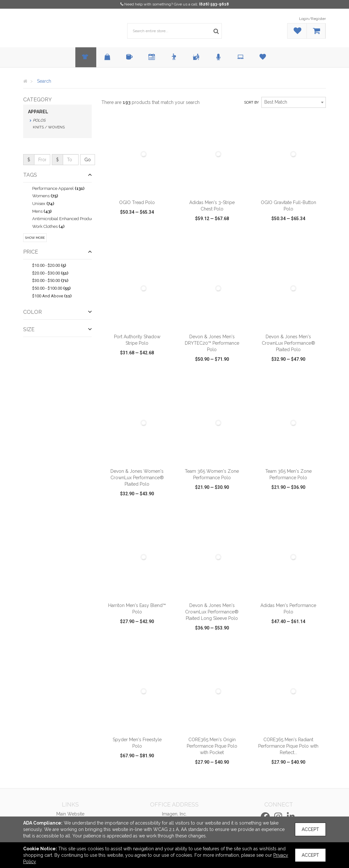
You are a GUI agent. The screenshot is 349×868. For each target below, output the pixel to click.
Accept (310, 829)
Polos (39, 120)
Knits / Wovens (49, 127)
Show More (35, 238)
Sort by (251, 103)
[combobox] (294, 102)
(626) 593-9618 (214, 4)
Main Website (70, 814)
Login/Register (312, 19)
